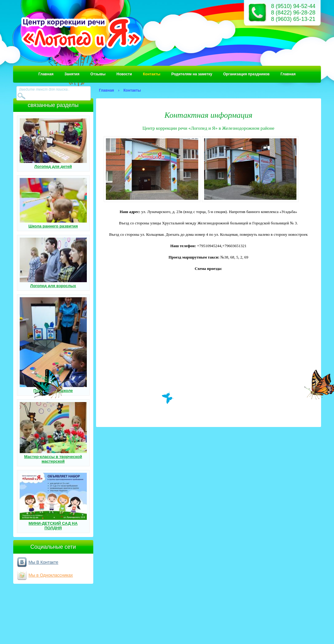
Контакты (152, 74)
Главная (46, 74)
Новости (124, 74)
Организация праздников (246, 74)
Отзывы (98, 74)
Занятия (72, 74)
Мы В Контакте (44, 562)
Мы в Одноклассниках (51, 575)
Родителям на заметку (192, 74)
